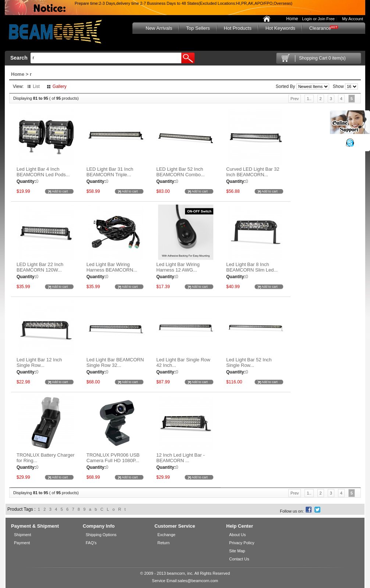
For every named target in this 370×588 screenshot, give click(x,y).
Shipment (22, 535)
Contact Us (239, 559)
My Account (351, 19)
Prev (295, 99)
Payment (22, 543)
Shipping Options (101, 535)
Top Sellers (198, 28)
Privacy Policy (242, 543)
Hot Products (238, 28)
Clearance (320, 28)
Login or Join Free (318, 19)
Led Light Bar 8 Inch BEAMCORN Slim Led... (252, 267)
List (36, 86)
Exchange (166, 535)
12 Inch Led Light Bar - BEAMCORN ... (181, 458)
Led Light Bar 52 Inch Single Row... (249, 362)
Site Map (237, 551)
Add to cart (60, 191)
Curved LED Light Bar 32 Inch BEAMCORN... (253, 172)
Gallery (60, 86)
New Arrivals (159, 28)
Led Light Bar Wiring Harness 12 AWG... (178, 267)
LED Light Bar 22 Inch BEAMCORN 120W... (40, 267)
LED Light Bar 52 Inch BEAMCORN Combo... (180, 172)
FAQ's (91, 543)
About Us (237, 535)
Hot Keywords (280, 28)
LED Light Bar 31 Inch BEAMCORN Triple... (110, 172)
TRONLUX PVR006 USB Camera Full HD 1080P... (113, 458)
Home (292, 19)
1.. (309, 99)
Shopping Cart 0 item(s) (322, 58)
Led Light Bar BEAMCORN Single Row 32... (115, 362)
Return (163, 543)
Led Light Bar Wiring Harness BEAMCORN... (112, 267)
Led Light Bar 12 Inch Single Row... (39, 362)
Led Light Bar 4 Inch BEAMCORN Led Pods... (43, 172)
